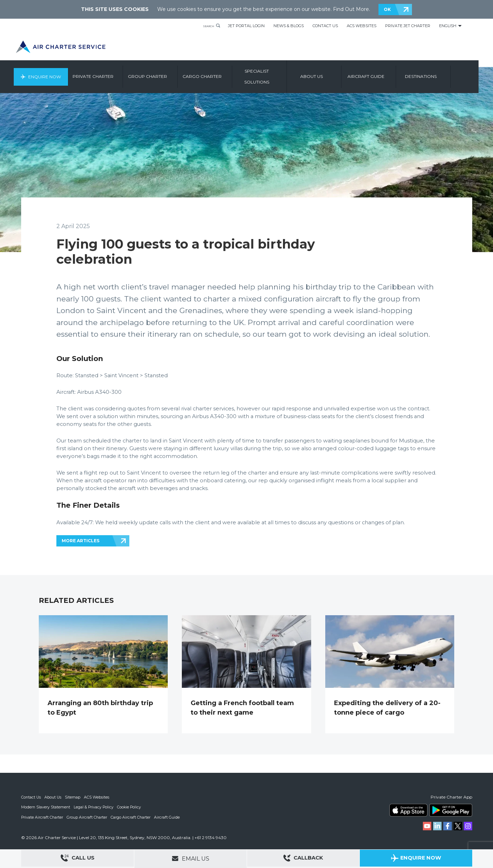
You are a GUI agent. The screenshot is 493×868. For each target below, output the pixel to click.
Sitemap (74, 797)
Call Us (78, 859)
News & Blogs (289, 26)
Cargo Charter (219, 73)
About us (328, 73)
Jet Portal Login (246, 26)
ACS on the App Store (408, 810)
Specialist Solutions (274, 73)
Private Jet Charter (408, 26)
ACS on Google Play (451, 810)
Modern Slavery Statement (46, 807)
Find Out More (351, 9)
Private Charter (110, 73)
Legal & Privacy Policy (95, 807)
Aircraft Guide (383, 73)
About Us (54, 797)
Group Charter (164, 73)
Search (205, 26)
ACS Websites (362, 26)
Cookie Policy (131, 807)
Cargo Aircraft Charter (132, 817)
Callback (303, 859)
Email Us (190, 858)
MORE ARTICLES (81, 541)
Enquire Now (59, 73)
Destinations (438, 73)
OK (387, 9)
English (448, 26)
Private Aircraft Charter (42, 817)
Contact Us (325, 26)
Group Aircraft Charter (88, 817)
